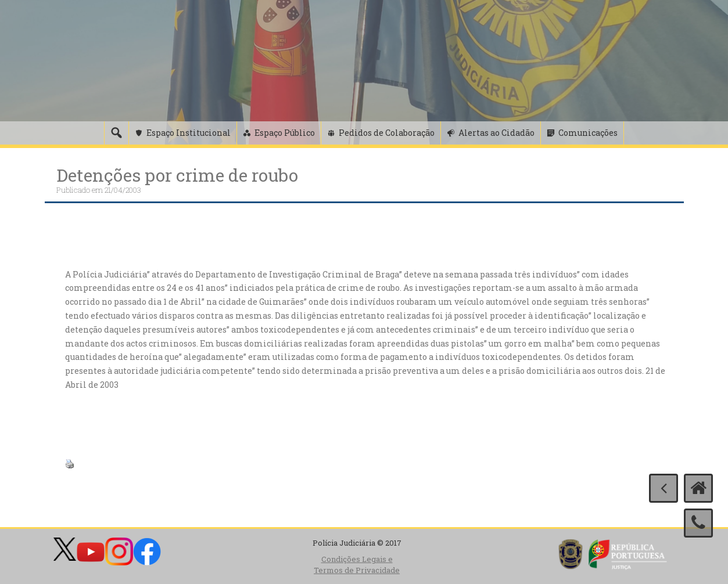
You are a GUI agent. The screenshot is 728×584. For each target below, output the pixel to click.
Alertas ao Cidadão (496, 133)
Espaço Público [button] (285, 133)
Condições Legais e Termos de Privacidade (357, 565)
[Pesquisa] (116, 133)
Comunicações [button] (588, 133)
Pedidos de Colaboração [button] (387, 133)
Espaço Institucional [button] (189, 133)
